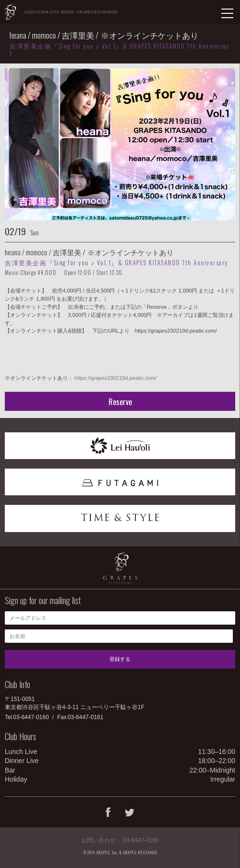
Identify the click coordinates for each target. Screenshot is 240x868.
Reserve (120, 402)
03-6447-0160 (31, 717)
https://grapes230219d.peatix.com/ (116, 378)
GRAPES (11, 12)
